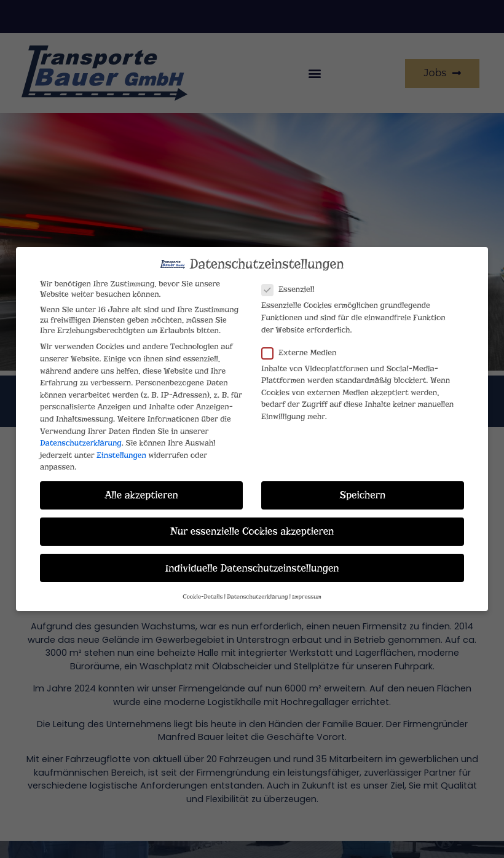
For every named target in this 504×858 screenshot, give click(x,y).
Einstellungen (121, 450)
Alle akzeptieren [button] (141, 490)
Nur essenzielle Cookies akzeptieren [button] (252, 527)
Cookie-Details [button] (203, 592)
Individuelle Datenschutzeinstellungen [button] (252, 563)
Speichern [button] (363, 490)
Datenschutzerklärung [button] (258, 592)
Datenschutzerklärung (81, 438)
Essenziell (292, 285)
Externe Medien (303, 348)
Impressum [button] (307, 592)
